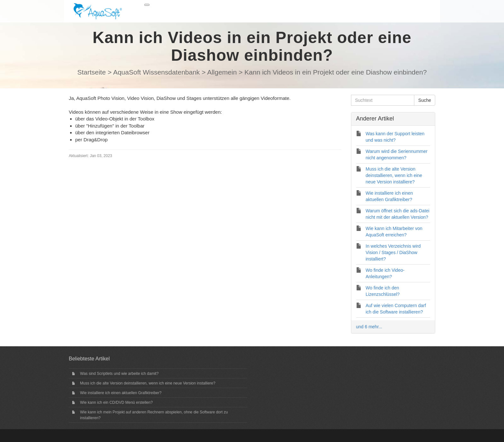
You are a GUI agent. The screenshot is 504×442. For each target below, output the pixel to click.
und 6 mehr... (369, 327)
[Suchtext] (383, 100)
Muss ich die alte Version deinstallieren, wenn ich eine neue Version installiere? (148, 383)
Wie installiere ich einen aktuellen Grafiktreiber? (121, 393)
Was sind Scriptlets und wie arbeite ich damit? (119, 374)
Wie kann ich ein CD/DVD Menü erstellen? (116, 402)
